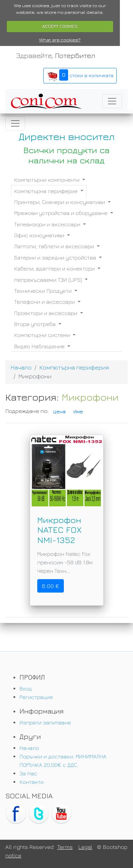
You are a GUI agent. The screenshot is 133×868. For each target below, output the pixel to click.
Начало (21, 367)
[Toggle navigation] (112, 101)
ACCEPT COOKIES (60, 26)
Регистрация (36, 697)
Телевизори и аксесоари (48, 224)
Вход (26, 688)
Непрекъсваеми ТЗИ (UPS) (49, 280)
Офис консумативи (40, 235)
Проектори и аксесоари (46, 313)
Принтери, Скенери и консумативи (60, 202)
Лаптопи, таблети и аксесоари (55, 246)
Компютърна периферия (47, 191)
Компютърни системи (43, 335)
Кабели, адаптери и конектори (55, 268)
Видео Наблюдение (40, 346)
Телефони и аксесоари (45, 302)
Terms (65, 847)
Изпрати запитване (45, 722)
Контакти (32, 782)
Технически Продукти (44, 291)
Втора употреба (36, 324)
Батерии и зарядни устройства (56, 257)
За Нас (28, 773)
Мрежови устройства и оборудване (62, 213)
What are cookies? (60, 40)
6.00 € (51, 586)
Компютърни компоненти (48, 180)
